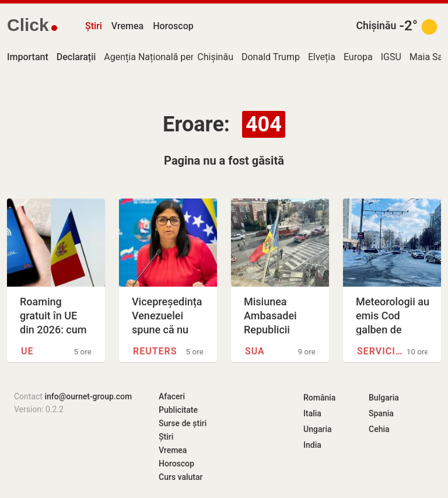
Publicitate (178, 410)
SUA (255, 351)
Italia (312, 413)
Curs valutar (181, 477)
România (319, 398)
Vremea (127, 26)
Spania (381, 413)
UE (27, 351)
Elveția (322, 57)
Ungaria (318, 429)
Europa (358, 57)
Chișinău (377, 26)
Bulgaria (384, 398)
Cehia (379, 429)
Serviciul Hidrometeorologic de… (382, 351)
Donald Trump (271, 57)
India (312, 445)
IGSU (391, 57)
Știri (94, 26)
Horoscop (173, 26)
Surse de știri (183, 423)
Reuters (155, 351)
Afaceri (172, 396)
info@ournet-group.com (88, 396)
